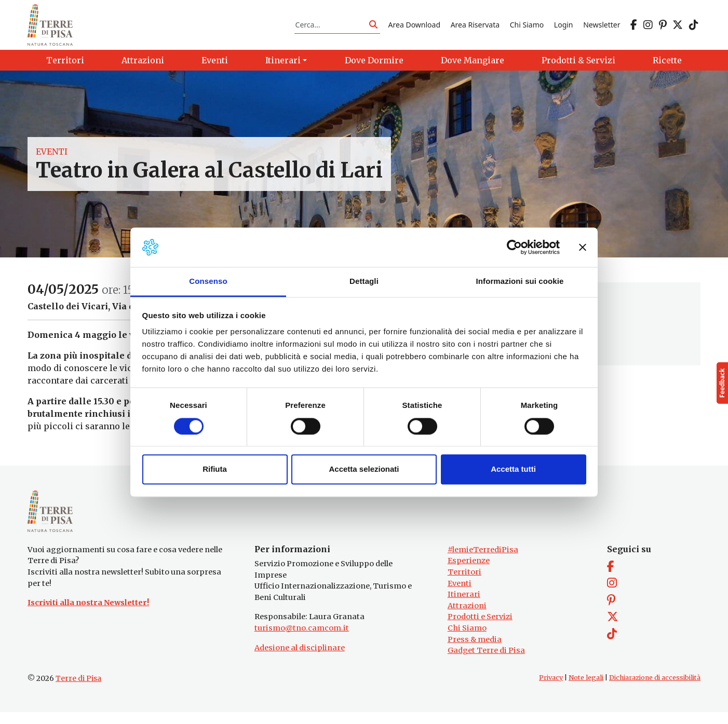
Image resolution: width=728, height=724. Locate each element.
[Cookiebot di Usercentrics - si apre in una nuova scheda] (514, 247)
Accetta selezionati (364, 469)
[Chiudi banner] (583, 247)
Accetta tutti (513, 469)
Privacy (551, 689)
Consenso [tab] (208, 282)
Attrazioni (467, 618)
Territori (464, 584)
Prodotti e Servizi (480, 629)
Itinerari (464, 606)
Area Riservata (475, 28)
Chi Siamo (527, 28)
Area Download (414, 28)
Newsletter (602, 28)
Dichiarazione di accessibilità (655, 689)
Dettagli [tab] (364, 282)
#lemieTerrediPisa (483, 562)
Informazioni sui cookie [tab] (520, 282)
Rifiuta (215, 469)
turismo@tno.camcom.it (302, 640)
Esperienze (469, 573)
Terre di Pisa (78, 690)
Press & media (475, 651)
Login (564, 28)
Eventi (52, 158)
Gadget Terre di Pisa (486, 663)
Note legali (586, 689)
